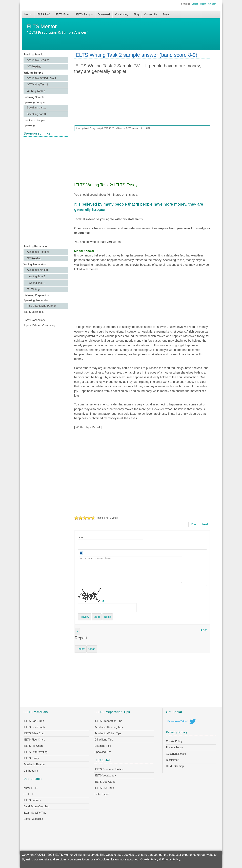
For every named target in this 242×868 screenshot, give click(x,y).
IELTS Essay (31, 758)
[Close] (77, 632)
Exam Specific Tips (35, 813)
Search (167, 15)
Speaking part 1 (36, 108)
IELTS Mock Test (34, 312)
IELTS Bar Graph (34, 721)
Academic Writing (37, 270)
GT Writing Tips (104, 740)
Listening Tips (103, 746)
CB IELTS (29, 794)
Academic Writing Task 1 (42, 78)
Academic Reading (38, 60)
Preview (84, 617)
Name (81, 537)
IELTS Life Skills (104, 788)
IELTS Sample (84, 15)
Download (104, 15)
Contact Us (151, 15)
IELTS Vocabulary (105, 776)
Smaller (212, 4)
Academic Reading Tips (109, 727)
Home (28, 15)
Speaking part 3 (36, 114)
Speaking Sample (34, 102)
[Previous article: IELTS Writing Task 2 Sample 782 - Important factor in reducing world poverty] (194, 524)
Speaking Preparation (36, 300)
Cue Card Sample (34, 120)
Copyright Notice (176, 754)
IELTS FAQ (44, 15)
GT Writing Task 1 (37, 85)
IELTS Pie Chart (33, 746)
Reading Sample (33, 55)
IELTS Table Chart (34, 733)
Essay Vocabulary (34, 320)
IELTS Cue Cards (105, 782)
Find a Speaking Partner (41, 306)
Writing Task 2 (36, 91)
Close (92, 649)
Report (81, 649)
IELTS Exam (63, 15)
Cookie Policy (174, 741)
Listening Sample (34, 97)
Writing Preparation (35, 264)
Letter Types (102, 794)
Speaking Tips (103, 752)
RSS (204, 630)
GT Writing (33, 289)
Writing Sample (33, 73)
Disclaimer (172, 760)
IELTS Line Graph (34, 727)
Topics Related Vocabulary (39, 325)
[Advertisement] (46, 190)
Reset (203, 4)
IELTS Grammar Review (109, 769)
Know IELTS (31, 788)
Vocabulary (122, 15)
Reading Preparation (36, 246)
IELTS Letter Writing (36, 752)
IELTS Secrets (32, 800)
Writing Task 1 (37, 276)
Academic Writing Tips (108, 733)
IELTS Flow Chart (34, 740)
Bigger (195, 4)
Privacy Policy (174, 747)
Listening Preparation (36, 295)
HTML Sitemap (175, 766)
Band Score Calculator (37, 806)
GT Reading (34, 67)
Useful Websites (33, 819)
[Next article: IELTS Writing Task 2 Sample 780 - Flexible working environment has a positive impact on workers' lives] (205, 524)
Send (97, 617)
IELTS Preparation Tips (108, 721)
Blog (136, 15)
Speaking (29, 125)
